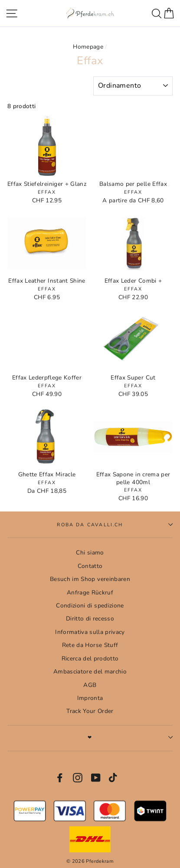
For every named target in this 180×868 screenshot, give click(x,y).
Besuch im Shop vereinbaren (90, 579)
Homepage (88, 47)
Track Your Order (90, 711)
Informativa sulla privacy (90, 632)
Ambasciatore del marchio (90, 672)
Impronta (90, 698)
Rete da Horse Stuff (90, 645)
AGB (90, 685)
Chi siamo (90, 553)
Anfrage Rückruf (90, 592)
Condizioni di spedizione (90, 606)
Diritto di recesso (90, 619)
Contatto (90, 566)
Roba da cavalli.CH (115, 525)
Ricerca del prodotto (90, 658)
